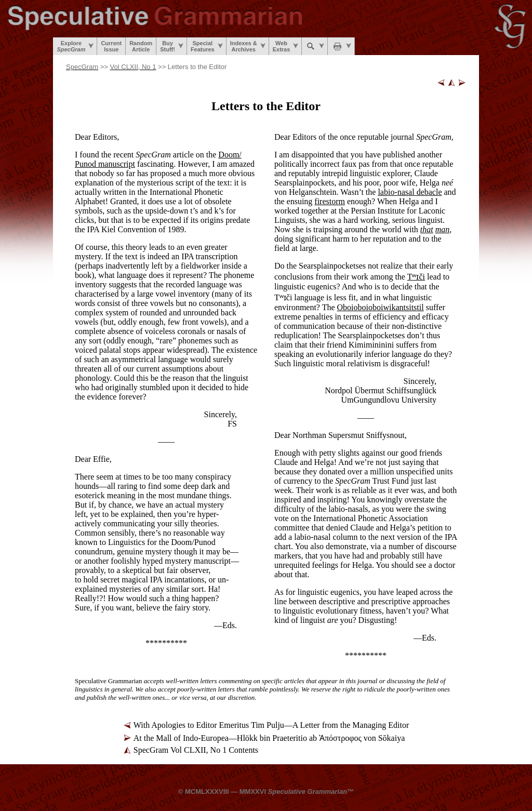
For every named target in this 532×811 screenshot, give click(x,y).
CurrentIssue (111, 46)
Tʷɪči (416, 277)
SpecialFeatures (207, 46)
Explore (75, 46)
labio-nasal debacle (410, 192)
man (443, 229)
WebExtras (286, 46)
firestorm (330, 201)
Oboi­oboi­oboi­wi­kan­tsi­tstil (381, 307)
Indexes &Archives (248, 46)
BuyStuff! (172, 46)
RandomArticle (141, 46)
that (427, 229)
